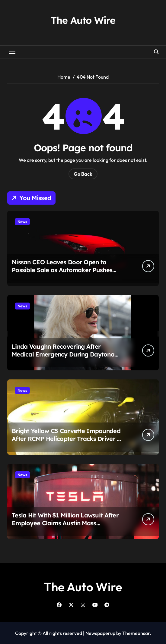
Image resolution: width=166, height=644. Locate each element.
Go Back (83, 174)
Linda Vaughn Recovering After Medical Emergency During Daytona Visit (63, 354)
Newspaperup (100, 633)
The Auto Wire (83, 20)
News (22, 221)
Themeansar (136, 633)
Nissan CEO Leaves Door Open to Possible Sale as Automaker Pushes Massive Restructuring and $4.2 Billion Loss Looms (66, 274)
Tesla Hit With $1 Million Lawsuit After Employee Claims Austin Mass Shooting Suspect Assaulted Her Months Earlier (65, 527)
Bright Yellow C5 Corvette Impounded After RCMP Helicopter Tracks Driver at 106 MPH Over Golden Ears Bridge (67, 439)
